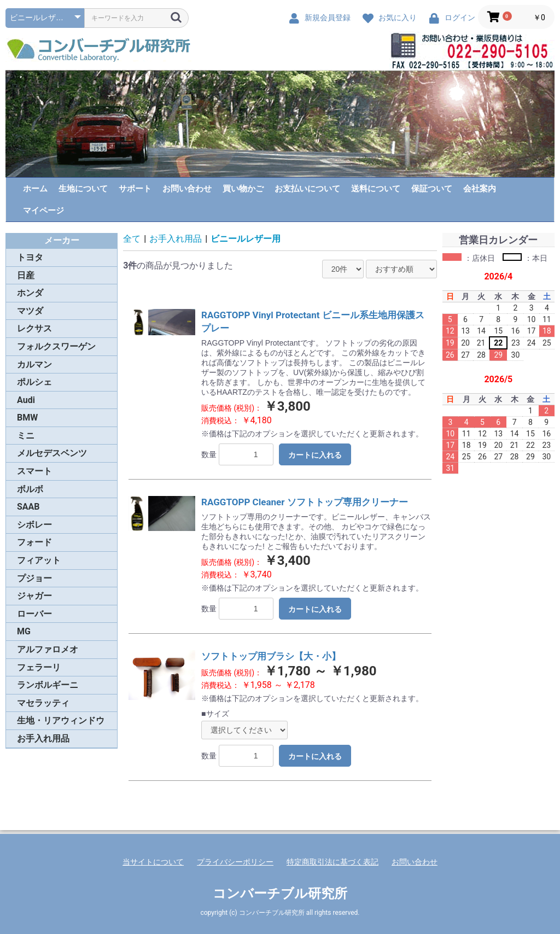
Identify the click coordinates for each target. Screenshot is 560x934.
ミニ (26, 436)
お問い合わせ (187, 189)
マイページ (43, 211)
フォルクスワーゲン (56, 346)
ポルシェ (34, 382)
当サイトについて (153, 862)
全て (132, 239)
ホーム (35, 189)
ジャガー (34, 596)
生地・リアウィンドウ (61, 720)
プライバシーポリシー (235, 862)
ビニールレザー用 (246, 239)
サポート (135, 189)
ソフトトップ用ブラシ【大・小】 (271, 656)
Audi (26, 400)
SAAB (28, 507)
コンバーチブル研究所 (280, 894)
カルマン (34, 364)
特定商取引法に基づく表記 (332, 862)
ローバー (34, 614)
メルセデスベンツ (52, 453)
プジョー (34, 578)
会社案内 (480, 189)
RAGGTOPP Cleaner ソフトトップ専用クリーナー (305, 502)
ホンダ (30, 293)
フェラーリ (39, 667)
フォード (34, 542)
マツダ (30, 311)
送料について (376, 189)
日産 (26, 275)
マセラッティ (43, 703)
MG (24, 631)
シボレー (34, 525)
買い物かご (243, 189)
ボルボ (30, 489)
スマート (34, 471)
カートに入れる (315, 455)
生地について (83, 189)
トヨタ (30, 257)
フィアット (39, 560)
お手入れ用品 (43, 739)
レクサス (34, 328)
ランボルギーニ (48, 685)
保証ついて (432, 189)
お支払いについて (307, 189)
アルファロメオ (48, 649)
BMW (27, 418)
